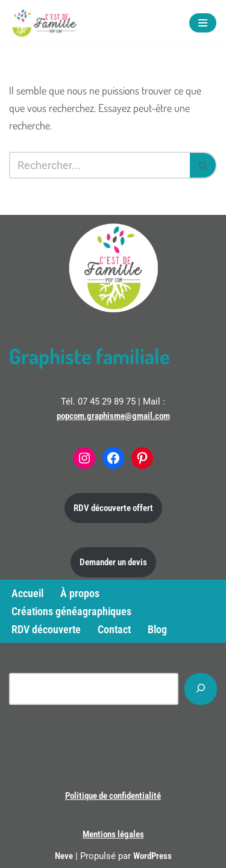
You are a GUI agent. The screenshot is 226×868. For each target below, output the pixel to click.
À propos (80, 593)
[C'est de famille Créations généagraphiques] (45, 23)
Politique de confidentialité (113, 796)
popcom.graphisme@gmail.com (113, 416)
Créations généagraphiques (71, 611)
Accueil (27, 593)
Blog (157, 629)
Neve (64, 856)
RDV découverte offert (113, 508)
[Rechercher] (99, 165)
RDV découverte (46, 629)
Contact (114, 629)
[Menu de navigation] (203, 23)
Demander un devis (113, 562)
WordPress (152, 856)
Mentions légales (113, 834)
